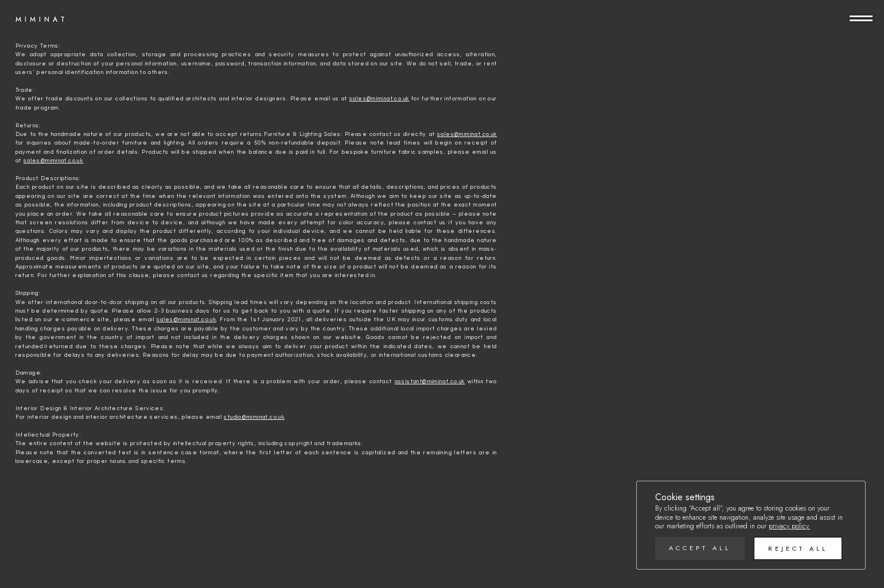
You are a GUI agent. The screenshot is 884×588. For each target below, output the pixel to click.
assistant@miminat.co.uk (430, 381)
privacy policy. (789, 526)
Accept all (700, 548)
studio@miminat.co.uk (254, 417)
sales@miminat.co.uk (379, 99)
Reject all (798, 548)
